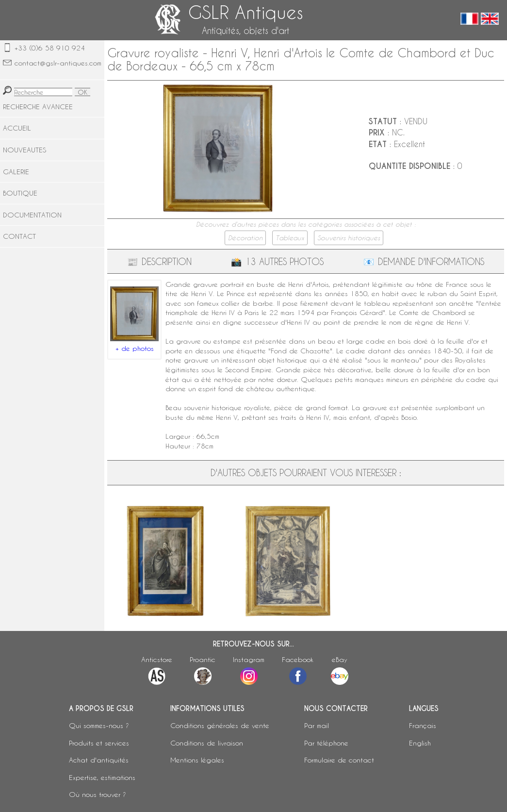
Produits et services (99, 743)
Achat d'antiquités (99, 760)
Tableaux (290, 238)
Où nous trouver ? (98, 794)
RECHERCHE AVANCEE (38, 107)
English (420, 743)
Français (423, 725)
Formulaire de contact (339, 760)
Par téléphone (326, 743)
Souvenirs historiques (349, 238)
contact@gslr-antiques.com (58, 63)
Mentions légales (197, 760)
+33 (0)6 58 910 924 (50, 48)
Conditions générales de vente (220, 725)
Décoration (245, 238)
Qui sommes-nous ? (99, 725)
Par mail (317, 725)
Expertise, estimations (102, 777)
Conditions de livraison (207, 743)
